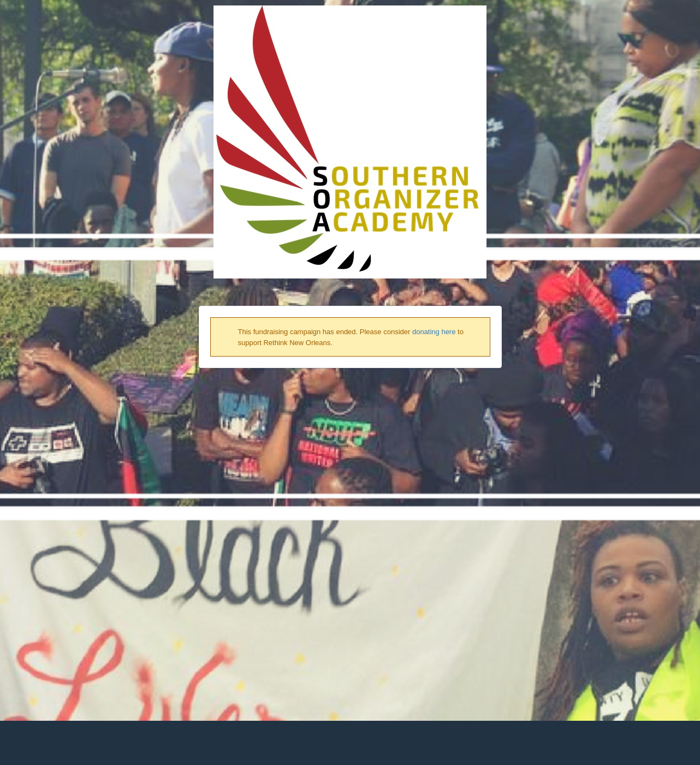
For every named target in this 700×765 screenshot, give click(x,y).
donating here (434, 332)
